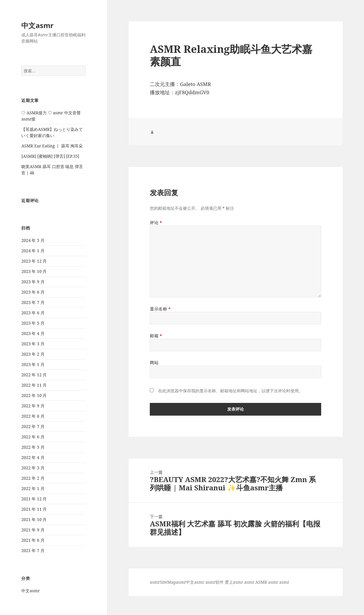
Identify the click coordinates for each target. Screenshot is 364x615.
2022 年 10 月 (34, 395)
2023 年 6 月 (33, 313)
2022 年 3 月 (33, 468)
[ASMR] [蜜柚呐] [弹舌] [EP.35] (50, 156)
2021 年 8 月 (33, 540)
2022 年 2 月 (33, 478)
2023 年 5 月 (33, 323)
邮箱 (156, 336)
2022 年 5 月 (33, 447)
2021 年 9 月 (33, 530)
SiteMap (168, 582)
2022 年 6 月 (33, 437)
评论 (156, 223)
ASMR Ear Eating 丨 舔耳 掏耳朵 (52, 146)
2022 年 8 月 (33, 416)
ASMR (261, 582)
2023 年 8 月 (33, 292)
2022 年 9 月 (33, 406)
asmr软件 (214, 582)
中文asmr (37, 25)
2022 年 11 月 (34, 385)
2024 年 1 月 (33, 251)
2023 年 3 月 (33, 344)
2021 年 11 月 (34, 509)
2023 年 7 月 (33, 302)
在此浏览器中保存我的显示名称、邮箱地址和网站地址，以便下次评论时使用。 (230, 391)
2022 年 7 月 (33, 426)
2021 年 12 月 (34, 499)
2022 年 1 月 (33, 488)
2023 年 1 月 (33, 364)
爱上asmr (234, 582)
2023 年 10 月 (34, 271)
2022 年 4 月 (33, 457)
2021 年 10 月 (34, 519)
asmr (155, 582)
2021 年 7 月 (33, 550)
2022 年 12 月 (34, 375)
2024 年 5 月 (33, 240)
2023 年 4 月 (33, 333)
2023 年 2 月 (33, 354)
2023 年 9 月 (33, 282)
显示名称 (160, 309)
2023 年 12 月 (34, 261)
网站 (154, 363)
